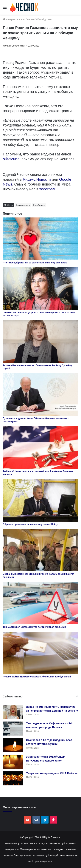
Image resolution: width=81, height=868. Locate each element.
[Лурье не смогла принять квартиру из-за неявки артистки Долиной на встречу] (13, 712)
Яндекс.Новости (37, 179)
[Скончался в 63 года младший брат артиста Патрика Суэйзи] (13, 745)
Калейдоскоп (45, 19)
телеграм (47, 189)
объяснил (11, 159)
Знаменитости (23, 205)
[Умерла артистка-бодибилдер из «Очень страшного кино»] (13, 762)
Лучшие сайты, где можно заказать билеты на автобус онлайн (38, 677)
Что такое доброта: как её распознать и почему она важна (35, 263)
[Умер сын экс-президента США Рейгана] (13, 778)
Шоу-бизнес (39, 205)
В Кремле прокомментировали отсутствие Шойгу (30, 524)
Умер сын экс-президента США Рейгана (52, 773)
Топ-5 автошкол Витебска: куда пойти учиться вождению (35, 627)
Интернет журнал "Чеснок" (19, 19)
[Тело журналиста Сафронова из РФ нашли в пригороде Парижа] (13, 729)
